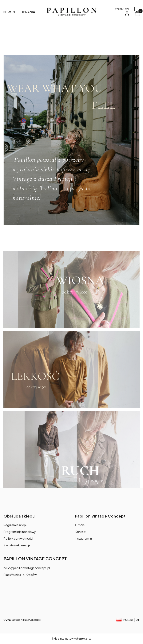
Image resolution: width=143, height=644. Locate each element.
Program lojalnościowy (20, 532)
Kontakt (81, 532)
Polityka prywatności (18, 538)
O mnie (80, 525)
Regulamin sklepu (16, 525)
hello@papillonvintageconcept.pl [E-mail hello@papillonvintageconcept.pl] (27, 568)
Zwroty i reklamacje (17, 545)
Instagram (82, 538)
